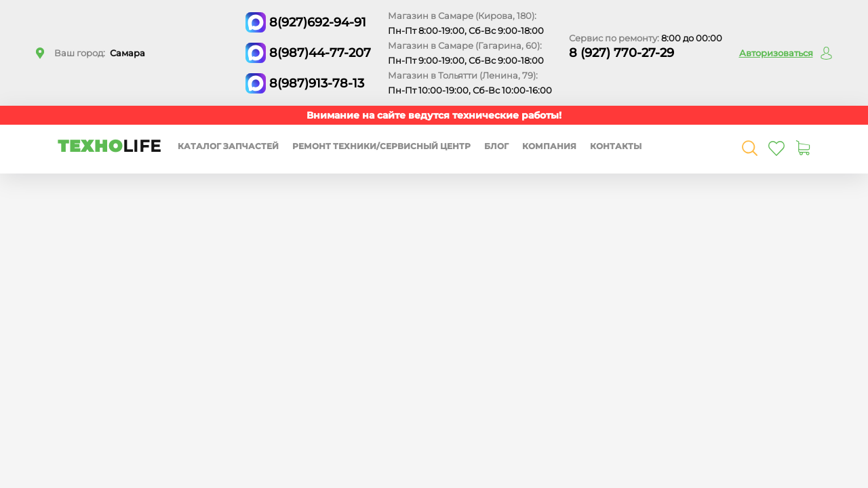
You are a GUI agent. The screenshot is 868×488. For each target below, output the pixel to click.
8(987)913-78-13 (317, 83)
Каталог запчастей (228, 146)
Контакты (616, 146)
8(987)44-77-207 (320, 53)
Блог (496, 146)
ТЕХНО (110, 146)
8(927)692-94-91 (318, 22)
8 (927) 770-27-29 (622, 53)
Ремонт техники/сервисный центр (381, 146)
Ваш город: (100, 53)
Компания (549, 146)
